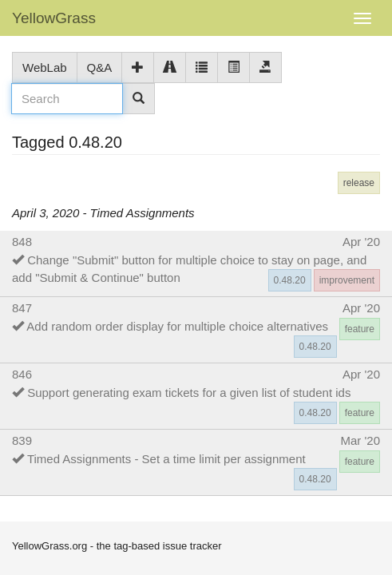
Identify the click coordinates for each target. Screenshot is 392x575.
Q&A (100, 67)
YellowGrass (54, 18)
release (359, 183)
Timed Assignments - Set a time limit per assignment (166, 459)
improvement (347, 280)
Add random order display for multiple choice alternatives (177, 326)
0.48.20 (290, 280)
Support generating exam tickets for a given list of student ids (189, 393)
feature (360, 329)
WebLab (45, 67)
